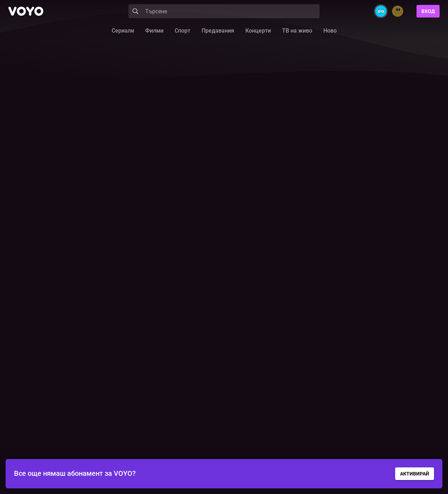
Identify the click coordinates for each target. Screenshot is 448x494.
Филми (154, 31)
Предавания (218, 31)
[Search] (224, 11)
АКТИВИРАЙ (415, 474)
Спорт (183, 31)
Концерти (258, 31)
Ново (330, 31)
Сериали (123, 31)
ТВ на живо (297, 31)
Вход (428, 11)
